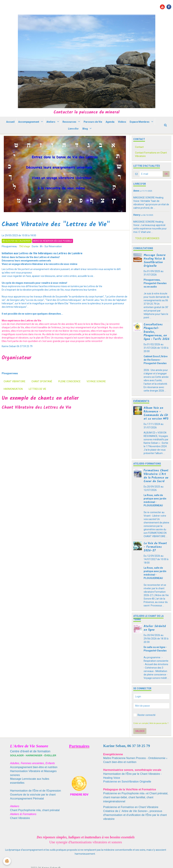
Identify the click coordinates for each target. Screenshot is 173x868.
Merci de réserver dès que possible (53, 251)
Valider (140, 741)
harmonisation (13, 399)
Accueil (19, 124)
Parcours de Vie (108, 124)
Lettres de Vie (37, 399)
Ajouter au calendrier (17, 251)
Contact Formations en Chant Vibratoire (151, 165)
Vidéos (141, 124)
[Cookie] (7, 861)
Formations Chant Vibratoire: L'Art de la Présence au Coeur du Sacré (156, 486)
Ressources (83, 124)
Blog (101, 136)
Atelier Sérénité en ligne (155, 638)
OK (166, 184)
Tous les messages (147, 249)
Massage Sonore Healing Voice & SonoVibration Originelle (155, 271)
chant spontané (42, 392)
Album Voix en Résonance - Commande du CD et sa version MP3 (156, 424)
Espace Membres (63, 136)
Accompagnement (39, 124)
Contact (139, 157)
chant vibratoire (15, 392)
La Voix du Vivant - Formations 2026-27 (155, 557)
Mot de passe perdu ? (159, 734)
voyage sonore (96, 392)
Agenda (127, 124)
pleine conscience (69, 392)
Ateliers (63, 124)
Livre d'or (87, 136)
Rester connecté (144, 725)
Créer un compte (141, 734)
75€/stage (24, 257)
